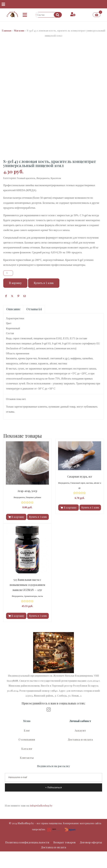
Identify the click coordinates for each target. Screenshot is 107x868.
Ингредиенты (43, 178)
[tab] (13, 309)
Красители (56, 178)
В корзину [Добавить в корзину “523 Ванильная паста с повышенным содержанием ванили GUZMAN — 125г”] (18, 616)
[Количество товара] (8, 273)
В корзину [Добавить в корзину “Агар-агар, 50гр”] (18, 517)
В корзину (15, 283)
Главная (7, 31)
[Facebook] (6, 296)
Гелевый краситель (26, 178)
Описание (13, 309)
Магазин (19, 31)
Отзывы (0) (34, 309)
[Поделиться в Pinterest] (18, 296)
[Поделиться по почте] (25, 296)
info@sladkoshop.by (41, 805)
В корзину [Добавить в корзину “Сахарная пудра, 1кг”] (70, 507)
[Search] (58, 15)
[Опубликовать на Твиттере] (12, 296)
